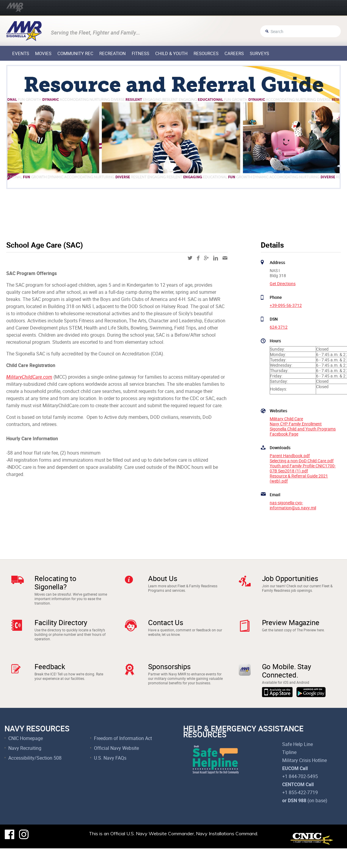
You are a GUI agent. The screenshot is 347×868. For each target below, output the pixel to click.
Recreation (113, 53)
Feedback (50, 680)
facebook (198, 258)
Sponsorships (169, 680)
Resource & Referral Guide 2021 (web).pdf (299, 478)
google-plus (206, 258)
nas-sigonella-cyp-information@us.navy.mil (293, 505)
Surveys (259, 53)
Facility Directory (61, 629)
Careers (234, 53)
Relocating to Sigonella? (55, 583)
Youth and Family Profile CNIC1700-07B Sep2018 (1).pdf (303, 468)
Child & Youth (171, 53)
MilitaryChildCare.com (29, 377)
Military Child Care (286, 419)
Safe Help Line (297, 764)
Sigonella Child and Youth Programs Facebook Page (303, 431)
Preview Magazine (291, 629)
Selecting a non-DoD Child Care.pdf (302, 461)
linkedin (216, 258)
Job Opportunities (290, 578)
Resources (206, 53)
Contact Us (166, 629)
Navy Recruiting (25, 768)
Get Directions (283, 284)
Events (21, 53)
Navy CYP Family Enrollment (296, 424)
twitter (190, 258)
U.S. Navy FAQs (110, 778)
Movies (43, 53)
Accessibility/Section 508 (35, 778)
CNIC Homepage (26, 758)
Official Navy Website (116, 768)
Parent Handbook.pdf (290, 456)
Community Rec (75, 53)
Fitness (140, 53)
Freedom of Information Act (123, 758)
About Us (162, 578)
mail (225, 258)
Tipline (289, 772)
